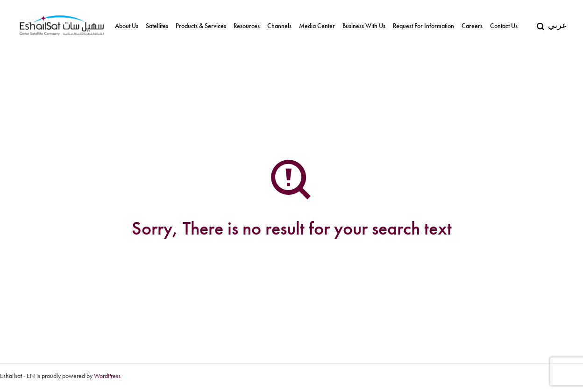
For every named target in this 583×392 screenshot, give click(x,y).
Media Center (317, 26)
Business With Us (364, 26)
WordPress (107, 376)
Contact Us (504, 26)
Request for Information (423, 26)
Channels (279, 26)
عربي (558, 25)
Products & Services (201, 26)
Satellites (157, 26)
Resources (247, 26)
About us (127, 26)
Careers (472, 26)
